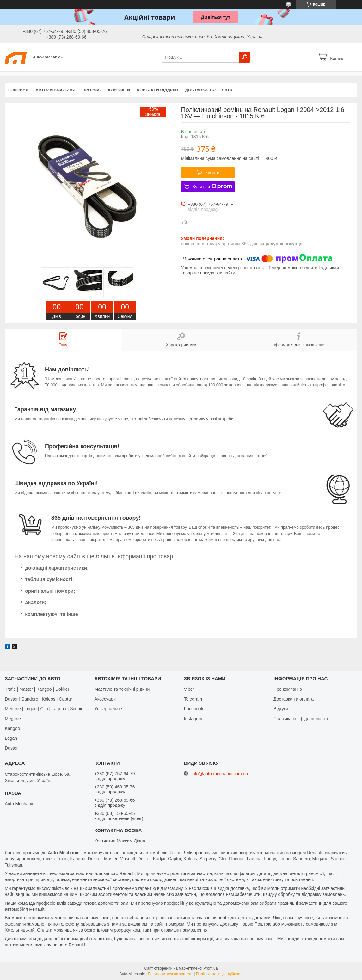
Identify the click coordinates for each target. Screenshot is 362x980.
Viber (189, 689)
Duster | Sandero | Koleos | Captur (38, 699)
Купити (212, 173)
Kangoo (12, 728)
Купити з (212, 187)
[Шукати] (245, 57)
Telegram (193, 699)
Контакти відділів (157, 90)
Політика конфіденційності (301, 719)
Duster (11, 748)
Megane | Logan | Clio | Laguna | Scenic (44, 709)
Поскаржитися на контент (170, 974)
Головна (18, 90)
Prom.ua (210, 968)
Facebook (194, 709)
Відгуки (281, 709)
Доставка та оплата (209, 90)
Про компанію (288, 689)
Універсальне (108, 709)
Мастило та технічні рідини (122, 689)
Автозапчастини (55, 90)
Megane (13, 719)
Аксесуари (105, 699)
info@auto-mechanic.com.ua (220, 774)
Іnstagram (194, 719)
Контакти (119, 90)
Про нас (92, 90)
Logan (11, 738)
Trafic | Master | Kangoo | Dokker (37, 689)
